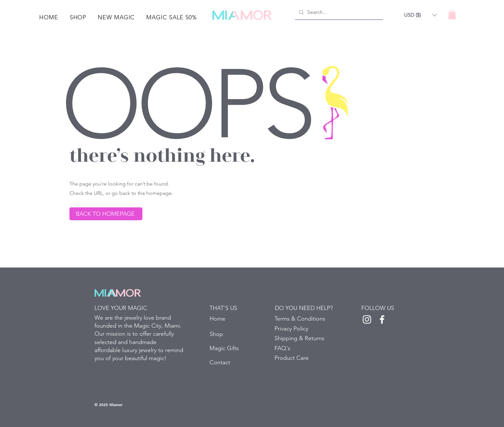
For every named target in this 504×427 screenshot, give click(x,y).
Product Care (292, 358)
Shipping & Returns (299, 338)
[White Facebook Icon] (382, 319)
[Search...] (338, 12)
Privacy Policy (291, 329)
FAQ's (282, 348)
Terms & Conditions (300, 319)
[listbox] (420, 15)
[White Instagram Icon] (367, 319)
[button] (78, 17)
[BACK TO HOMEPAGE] (106, 214)
